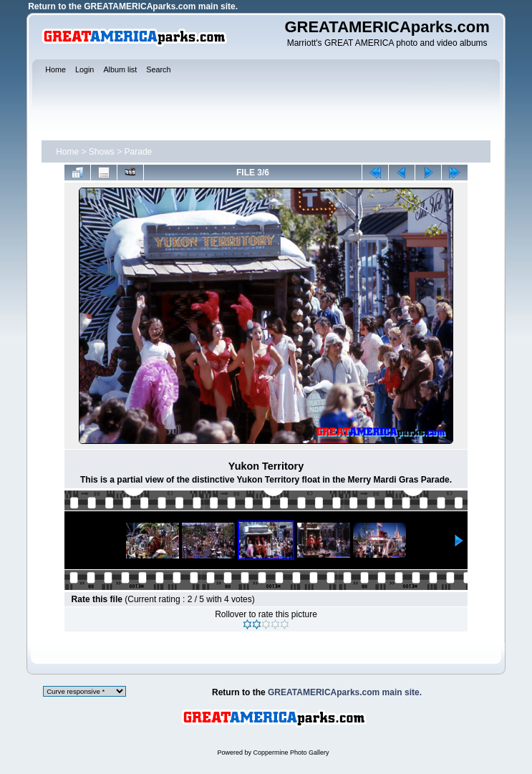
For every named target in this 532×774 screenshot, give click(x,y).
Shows (102, 152)
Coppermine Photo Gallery (291, 753)
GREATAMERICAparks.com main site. (161, 6)
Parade (139, 152)
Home (67, 152)
